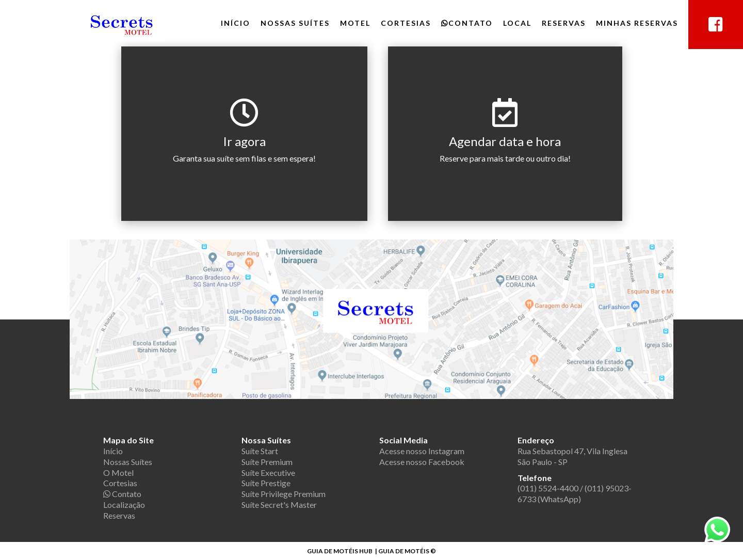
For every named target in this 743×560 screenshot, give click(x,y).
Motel (355, 23)
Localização (124, 505)
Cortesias (406, 23)
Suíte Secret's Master (279, 505)
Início (236, 23)
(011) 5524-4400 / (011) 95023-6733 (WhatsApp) (575, 493)
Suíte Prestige (266, 483)
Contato (467, 23)
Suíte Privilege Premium (284, 494)
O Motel (118, 473)
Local (517, 23)
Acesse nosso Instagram (422, 451)
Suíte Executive (268, 473)
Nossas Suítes (295, 23)
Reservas (564, 23)
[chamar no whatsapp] (717, 540)
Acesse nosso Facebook (422, 462)
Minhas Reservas (637, 23)
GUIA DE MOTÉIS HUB (340, 551)
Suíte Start (260, 451)
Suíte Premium (267, 462)
